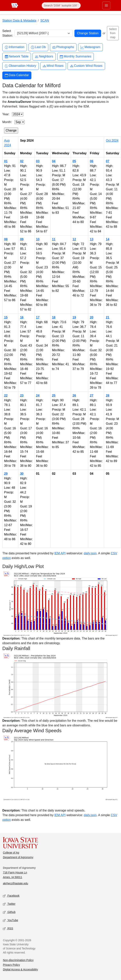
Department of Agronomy (18, 857)
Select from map (113, 33)
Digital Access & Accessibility (20, 969)
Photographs (63, 47)
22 (6, 396)
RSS (8, 929)
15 (6, 317)
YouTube (11, 920)
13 (92, 239)
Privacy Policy (11, 965)
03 (38, 161)
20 (92, 317)
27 (92, 396)
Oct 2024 (112, 141)
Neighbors (44, 57)
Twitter (9, 904)
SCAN (45, 21)
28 (108, 396)
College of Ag (11, 853)
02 (22, 161)
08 (6, 239)
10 (38, 239)
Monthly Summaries (76, 57)
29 (6, 474)
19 (74, 317)
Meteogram (91, 47)
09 (22, 239)
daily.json (90, 553)
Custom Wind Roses (86, 66)
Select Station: (8, 33)
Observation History (21, 66)
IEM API (60, 553)
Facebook (11, 896)
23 (22, 396)
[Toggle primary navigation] (106, 5)
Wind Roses (53, 66)
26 (74, 396)
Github (9, 912)
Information (15, 47)
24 (38, 396)
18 (54, 317)
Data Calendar (17, 75)
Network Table (17, 57)
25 (54, 396)
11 (54, 239)
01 (6, 161)
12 (74, 239)
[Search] (61, 5)
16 (22, 317)
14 (108, 239)
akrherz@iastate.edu (15, 883)
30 (22, 474)
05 (74, 161)
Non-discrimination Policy (18, 960)
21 (108, 317)
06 (92, 161)
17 (38, 317)
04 (54, 161)
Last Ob (38, 47)
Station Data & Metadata (19, 21)
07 (108, 161)
